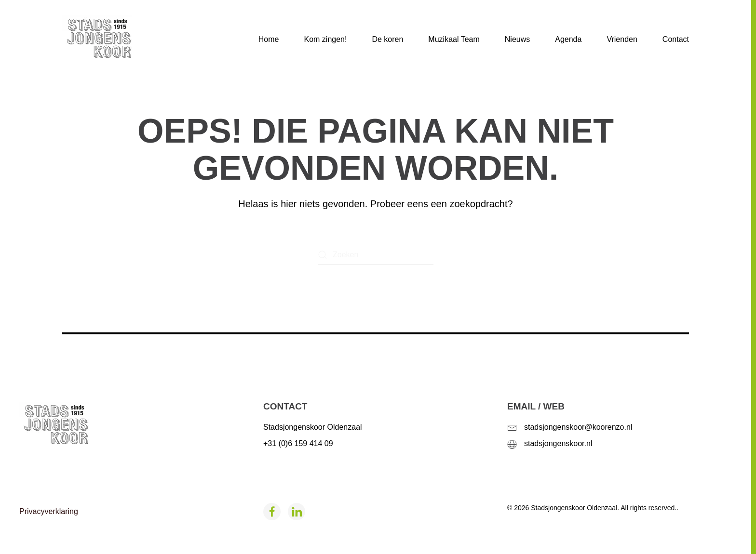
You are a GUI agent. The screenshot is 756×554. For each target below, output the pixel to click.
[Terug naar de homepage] (113, 40)
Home (269, 39)
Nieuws (517, 39)
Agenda (568, 39)
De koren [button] (387, 39)
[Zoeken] (376, 255)
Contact (676, 39)
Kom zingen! (325, 39)
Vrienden (622, 39)
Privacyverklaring (49, 511)
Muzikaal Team (454, 39)
